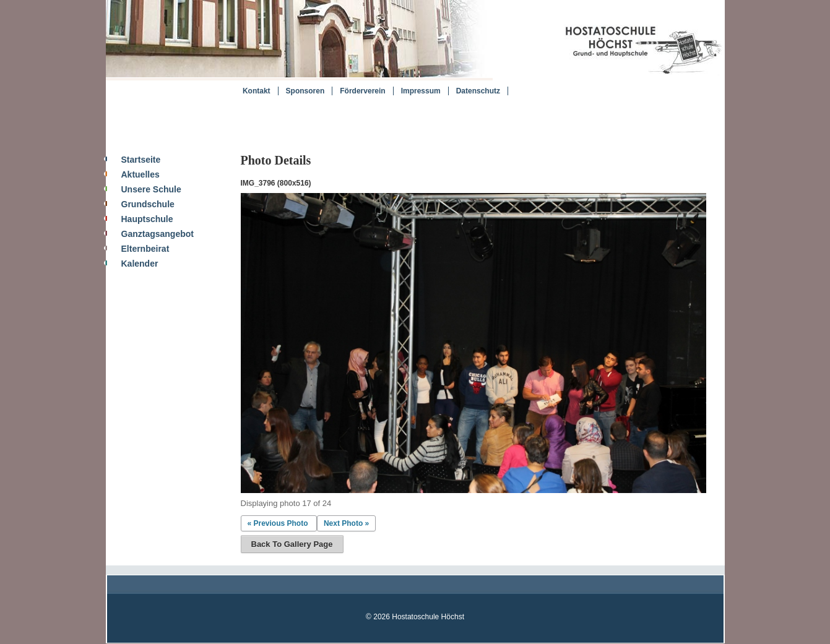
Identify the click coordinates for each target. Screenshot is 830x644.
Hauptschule (147, 219)
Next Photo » (346, 523)
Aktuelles (140, 174)
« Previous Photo (278, 523)
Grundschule (148, 204)
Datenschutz (478, 91)
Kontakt (257, 91)
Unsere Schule (151, 189)
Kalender (140, 264)
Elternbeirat (145, 249)
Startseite (141, 160)
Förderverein (362, 91)
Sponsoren (305, 91)
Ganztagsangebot (158, 234)
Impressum (421, 91)
